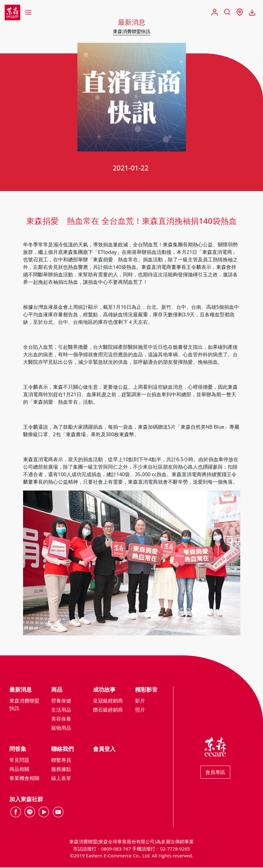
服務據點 (61, 770)
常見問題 (19, 761)
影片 (140, 701)
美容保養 (61, 719)
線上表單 (61, 779)
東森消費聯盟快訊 (132, 31)
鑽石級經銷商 (108, 710)
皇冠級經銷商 (108, 701)
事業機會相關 (24, 779)
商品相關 (19, 770)
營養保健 (61, 701)
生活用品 (61, 710)
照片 (140, 710)
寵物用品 (61, 728)
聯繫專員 (61, 761)
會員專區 (215, 773)
